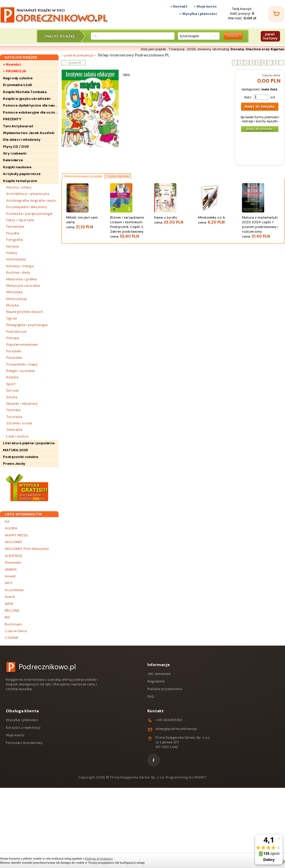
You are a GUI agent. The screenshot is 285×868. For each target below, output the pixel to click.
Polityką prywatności (99, 858)
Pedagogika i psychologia (27, 325)
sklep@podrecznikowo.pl (176, 729)
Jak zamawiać (159, 674)
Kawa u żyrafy (173, 220)
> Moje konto (205, 6)
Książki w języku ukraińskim (27, 99)
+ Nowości (12, 64)
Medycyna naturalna (23, 286)
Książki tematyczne (20, 181)
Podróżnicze (16, 332)
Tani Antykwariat (18, 126)
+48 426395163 (169, 720)
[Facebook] (153, 760)
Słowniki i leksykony (22, 404)
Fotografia (14, 240)
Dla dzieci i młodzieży (22, 140)
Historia (12, 246)
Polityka (13, 338)
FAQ (151, 697)
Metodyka (14, 292)
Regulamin (156, 681)
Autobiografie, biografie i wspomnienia (32, 200)
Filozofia (13, 233)
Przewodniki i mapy (22, 364)
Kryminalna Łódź (17, 85)
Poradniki (14, 351)
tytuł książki (189, 36)
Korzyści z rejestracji (23, 728)
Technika (13, 410)
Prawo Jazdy (14, 464)
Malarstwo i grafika (22, 279)
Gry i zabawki (15, 153)
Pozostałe (14, 358)
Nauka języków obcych (25, 312)
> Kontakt (179, 6)
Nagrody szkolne (18, 78)
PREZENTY (12, 119)
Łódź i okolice (17, 436)
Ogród (11, 318)
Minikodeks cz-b (217, 220)
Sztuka (12, 397)
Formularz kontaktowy (24, 743)
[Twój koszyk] (276, 14)
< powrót (74, 63)
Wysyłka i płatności (22, 720)
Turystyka (14, 417)
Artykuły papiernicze (22, 174)
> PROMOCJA (15, 71)
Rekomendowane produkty (84, 176)
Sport (11, 384)
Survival (12, 390)
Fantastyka (15, 227)
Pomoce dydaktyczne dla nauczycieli (31, 105)
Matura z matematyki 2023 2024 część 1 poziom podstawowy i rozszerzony (261, 227)
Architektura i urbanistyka (28, 194)
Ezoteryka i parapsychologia (29, 214)
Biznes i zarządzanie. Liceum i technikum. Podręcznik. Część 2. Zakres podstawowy (129, 227)
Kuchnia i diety (18, 272)
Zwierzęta (14, 430)
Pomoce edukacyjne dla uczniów (31, 112)
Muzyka (12, 305)
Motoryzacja (16, 299)
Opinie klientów (118, 176)
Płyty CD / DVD (16, 147)
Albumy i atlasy (19, 187)
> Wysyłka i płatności (198, 14)
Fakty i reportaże (20, 220)
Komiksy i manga (20, 266)
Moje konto (15, 735)
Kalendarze (13, 160)
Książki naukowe (17, 167)
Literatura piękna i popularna (29, 443)
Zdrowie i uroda (19, 423)
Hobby (12, 253)
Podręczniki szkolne (21, 457)
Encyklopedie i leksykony (27, 207)
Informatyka (16, 259)
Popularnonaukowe (22, 344)
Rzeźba (12, 377)
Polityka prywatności (165, 689)
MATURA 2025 (15, 450)
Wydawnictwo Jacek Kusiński (29, 133)
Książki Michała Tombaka (25, 92)
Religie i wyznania (21, 371)
